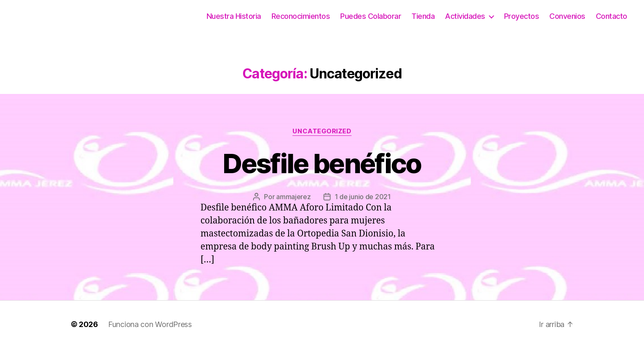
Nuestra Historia (234, 16)
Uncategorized (322, 131)
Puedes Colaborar (371, 16)
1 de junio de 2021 (363, 197)
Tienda (423, 16)
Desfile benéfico (322, 163)
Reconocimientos (301, 16)
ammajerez (294, 197)
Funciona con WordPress (150, 324)
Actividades (465, 16)
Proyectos (522, 16)
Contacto (612, 16)
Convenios (567, 16)
